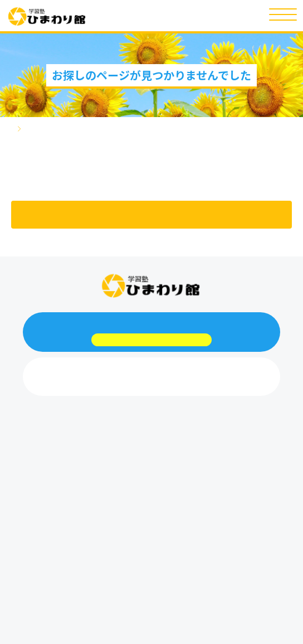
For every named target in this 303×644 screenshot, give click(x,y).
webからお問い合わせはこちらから (151, 340)
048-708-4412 (151, 385)
